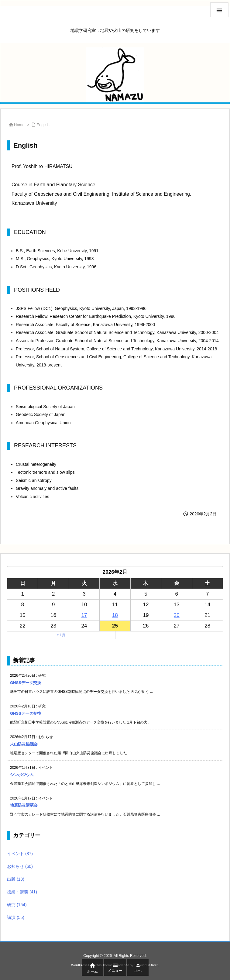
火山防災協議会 (24, 744)
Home (19, 125)
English (43, 125)
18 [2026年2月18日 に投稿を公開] (115, 615)
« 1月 (61, 635)
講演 (16, 917)
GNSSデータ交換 (26, 683)
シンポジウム (22, 775)
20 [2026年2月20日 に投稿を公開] (177, 615)
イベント (20, 854)
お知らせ (20, 866)
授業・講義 (22, 892)
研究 (17, 905)
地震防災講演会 (24, 805)
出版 (16, 879)
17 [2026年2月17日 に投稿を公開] (84, 615)
